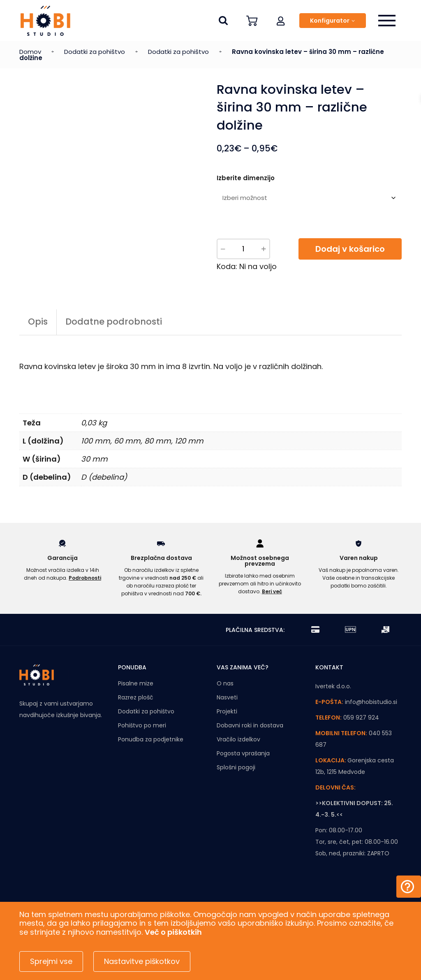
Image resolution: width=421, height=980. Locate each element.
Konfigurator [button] (330, 21)
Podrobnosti (85, 595)
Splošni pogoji (236, 785)
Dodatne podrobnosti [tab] (114, 339)
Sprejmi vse (51, 961)
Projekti (227, 729)
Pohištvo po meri (142, 743)
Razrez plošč (136, 715)
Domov (30, 52)
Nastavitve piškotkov (142, 961)
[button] (281, 21)
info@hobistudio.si (371, 719)
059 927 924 (361, 735)
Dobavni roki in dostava (250, 743)
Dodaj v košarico (350, 249)
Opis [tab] (38, 339)
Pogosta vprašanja (243, 771)
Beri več (272, 609)
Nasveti (227, 715)
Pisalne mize (136, 701)
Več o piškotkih (173, 932)
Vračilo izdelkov (238, 757)
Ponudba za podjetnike (151, 757)
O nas (225, 701)
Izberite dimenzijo (246, 178)
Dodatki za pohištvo (95, 52)
